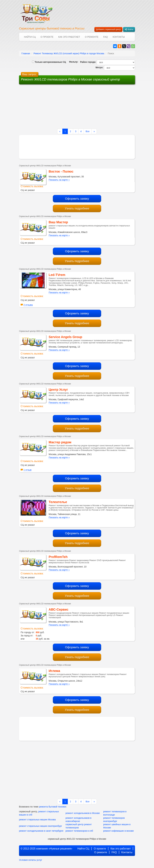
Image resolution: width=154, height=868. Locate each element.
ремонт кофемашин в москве (118, 831)
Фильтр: (72, 62)
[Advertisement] (53, 108)
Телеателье (58, 502)
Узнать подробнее (77, 208)
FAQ (106, 37)
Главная (26, 53)
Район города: (87, 62)
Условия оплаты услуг (31, 860)
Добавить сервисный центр (108, 29)
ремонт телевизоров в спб (79, 831)
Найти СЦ (30, 37)
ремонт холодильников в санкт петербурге (41, 831)
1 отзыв (28, 470)
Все (88, 131)
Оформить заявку (77, 199)
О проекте (47, 37)
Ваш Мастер (58, 222)
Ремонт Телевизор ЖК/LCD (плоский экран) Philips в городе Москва (69, 53)
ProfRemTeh (58, 557)
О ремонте (92, 37)
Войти (129, 29)
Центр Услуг (58, 390)
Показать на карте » (59, 180)
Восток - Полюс (61, 171)
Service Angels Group (65, 337)
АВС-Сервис (59, 609)
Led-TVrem (57, 275)
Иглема (54, 671)
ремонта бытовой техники (53, 807)
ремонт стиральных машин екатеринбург (41, 826)
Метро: (99, 67)
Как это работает (69, 37)
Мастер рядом (60, 442)
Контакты (119, 37)
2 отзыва (28, 305)
